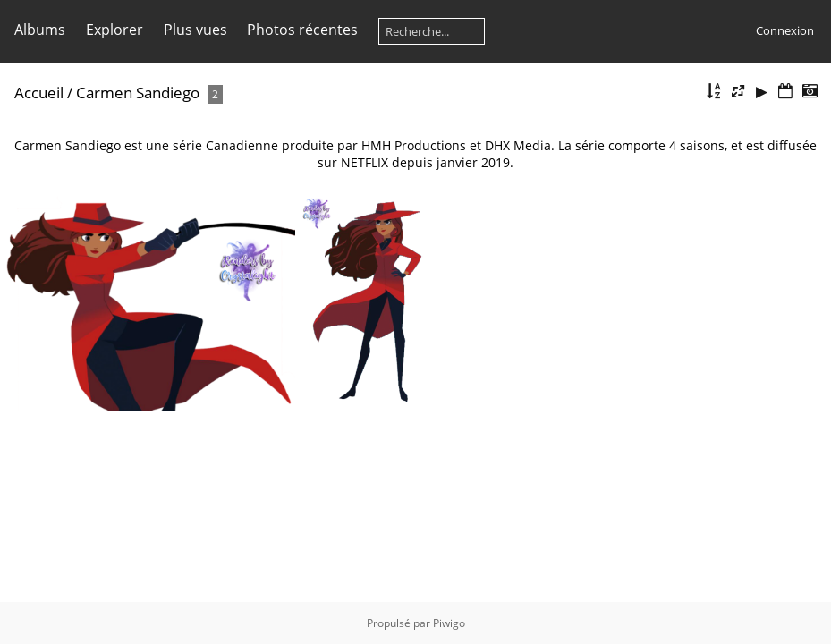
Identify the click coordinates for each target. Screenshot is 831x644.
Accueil (39, 93)
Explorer (114, 30)
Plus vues (195, 30)
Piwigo (449, 623)
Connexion (785, 30)
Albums (40, 30)
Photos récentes (302, 30)
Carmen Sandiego (138, 93)
